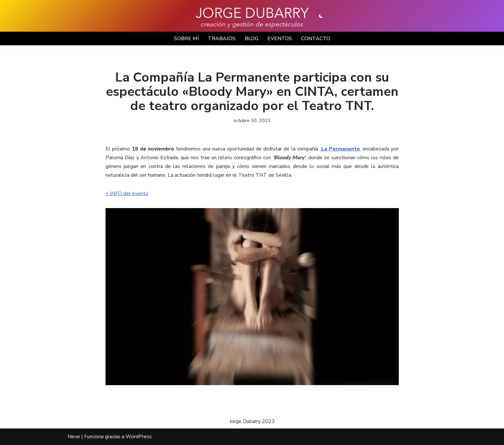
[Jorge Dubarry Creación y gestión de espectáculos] (252, 17)
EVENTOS (280, 39)
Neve (74, 437)
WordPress (139, 437)
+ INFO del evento (127, 194)
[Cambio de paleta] (321, 16)
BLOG (252, 39)
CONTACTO (316, 39)
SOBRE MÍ (186, 39)
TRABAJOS (222, 39)
